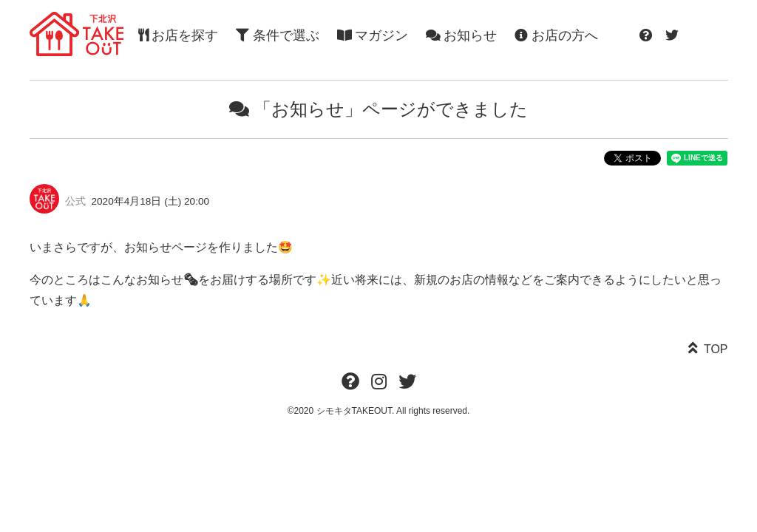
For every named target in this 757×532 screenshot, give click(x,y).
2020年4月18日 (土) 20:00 (151, 201)
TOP (716, 349)
